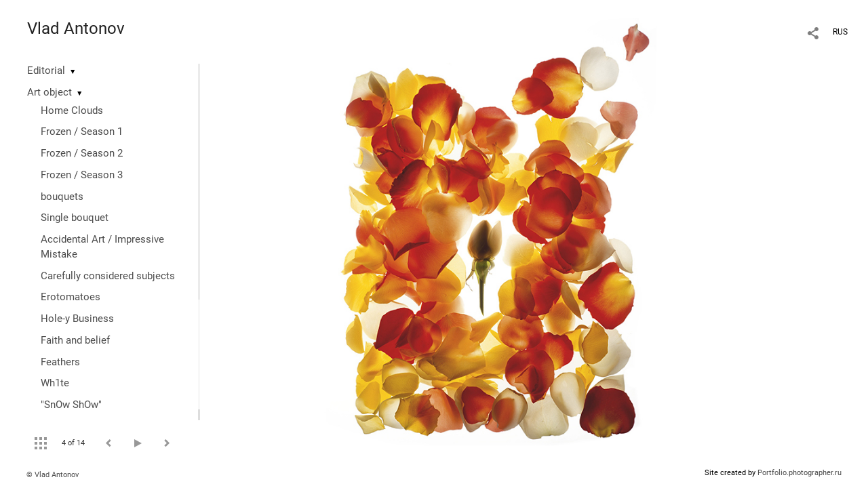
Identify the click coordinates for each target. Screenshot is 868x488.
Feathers (60, 362)
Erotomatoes (71, 297)
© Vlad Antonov (53, 475)
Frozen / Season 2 (82, 153)
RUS (840, 32)
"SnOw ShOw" (71, 405)
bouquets (62, 197)
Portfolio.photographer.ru (800, 473)
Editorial (46, 70)
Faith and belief (75, 340)
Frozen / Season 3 (82, 175)
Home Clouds (72, 110)
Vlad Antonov (76, 28)
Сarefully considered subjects (108, 276)
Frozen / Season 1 (82, 131)
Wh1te (55, 383)
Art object (50, 92)
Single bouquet (75, 218)
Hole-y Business (77, 319)
